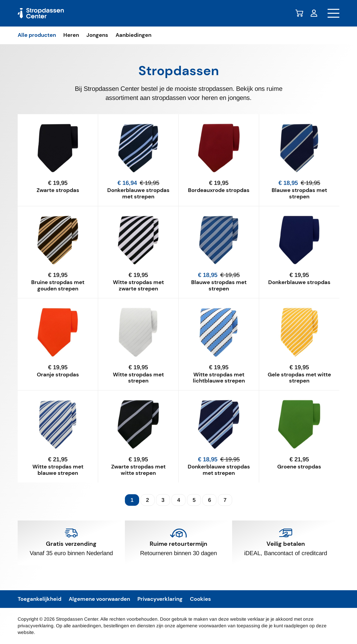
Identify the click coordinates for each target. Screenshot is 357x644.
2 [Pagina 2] (147, 500)
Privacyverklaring (160, 599)
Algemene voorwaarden (99, 599)
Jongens (97, 35)
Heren (71, 35)
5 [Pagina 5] (194, 500)
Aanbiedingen (133, 35)
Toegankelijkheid (40, 599)
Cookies (200, 599)
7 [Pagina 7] (225, 500)
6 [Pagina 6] (210, 500)
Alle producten (37, 35)
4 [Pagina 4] (179, 500)
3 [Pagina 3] (163, 500)
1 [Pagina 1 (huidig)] (132, 500)
